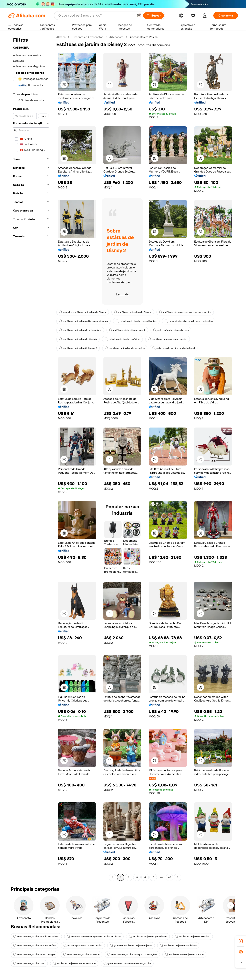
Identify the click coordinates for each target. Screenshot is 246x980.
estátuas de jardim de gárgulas (125, 348)
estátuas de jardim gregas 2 (127, 330)
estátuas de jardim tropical (192, 937)
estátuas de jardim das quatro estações (132, 954)
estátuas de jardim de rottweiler (136, 321)
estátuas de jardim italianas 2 (78, 348)
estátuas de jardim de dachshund (174, 348)
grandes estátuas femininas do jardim (127, 963)
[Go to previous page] (112, 877)
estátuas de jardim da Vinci (122, 339)
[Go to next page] (178, 877)
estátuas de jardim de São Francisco (36, 937)
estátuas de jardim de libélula (78, 339)
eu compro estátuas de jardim (83, 945)
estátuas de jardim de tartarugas (34, 954)
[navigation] (31, 458)
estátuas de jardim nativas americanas (83, 321)
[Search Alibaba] (96, 16)
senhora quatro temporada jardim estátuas (94, 937)
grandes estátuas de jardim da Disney (83, 312)
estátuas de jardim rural (29, 963)
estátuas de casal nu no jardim (168, 339)
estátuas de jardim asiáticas (178, 945)
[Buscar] (153, 16)
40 (170, 877)
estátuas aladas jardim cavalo (184, 954)
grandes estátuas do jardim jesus (131, 945)
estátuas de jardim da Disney (133, 312)
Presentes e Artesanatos (87, 37)
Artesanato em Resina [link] (143, 37)
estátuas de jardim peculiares (148, 937)
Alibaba (61, 37)
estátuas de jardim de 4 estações (34, 945)
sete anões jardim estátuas (171, 330)
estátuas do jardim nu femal (81, 954)
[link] (241, 941)
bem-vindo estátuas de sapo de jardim (189, 321)
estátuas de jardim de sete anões (80, 330)
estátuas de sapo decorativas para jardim (185, 312)
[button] (139, 16)
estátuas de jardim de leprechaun (74, 963)
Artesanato (116, 37)
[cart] (194, 16)
